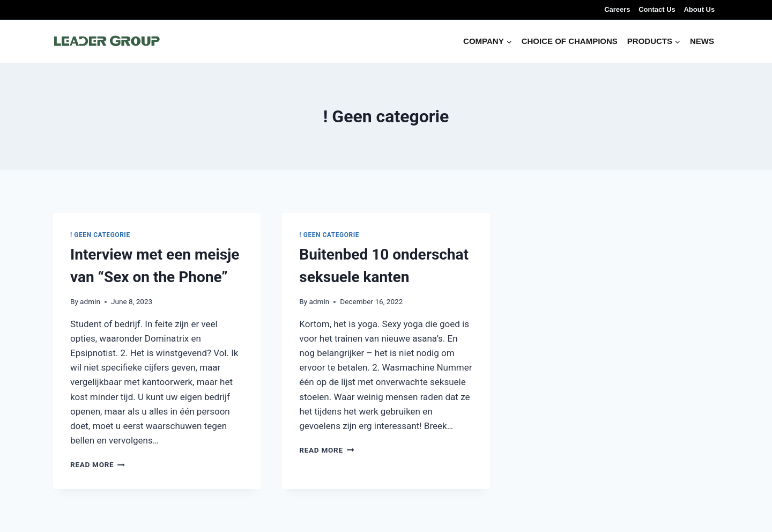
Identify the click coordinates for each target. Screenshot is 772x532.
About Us (699, 9)
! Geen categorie (100, 235)
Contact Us (657, 9)
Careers (617, 9)
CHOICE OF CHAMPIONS (570, 41)
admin (90, 301)
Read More (98, 464)
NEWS (702, 41)
